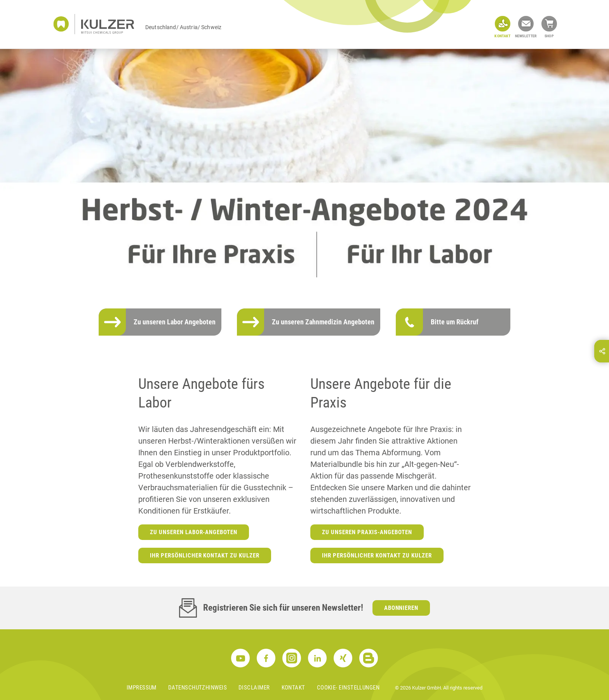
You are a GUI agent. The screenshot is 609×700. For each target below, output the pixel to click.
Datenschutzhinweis (197, 688)
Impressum (142, 688)
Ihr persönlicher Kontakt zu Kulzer (205, 555)
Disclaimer (254, 688)
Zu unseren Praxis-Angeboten (367, 532)
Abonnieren (401, 608)
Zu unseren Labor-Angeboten (194, 532)
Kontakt (293, 688)
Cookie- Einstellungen (348, 688)
